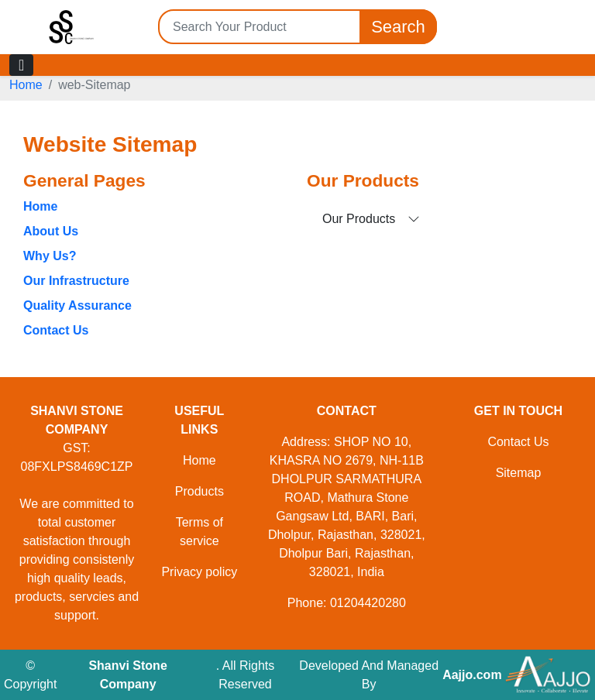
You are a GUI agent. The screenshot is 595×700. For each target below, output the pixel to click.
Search (398, 27)
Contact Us (56, 330)
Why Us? (50, 256)
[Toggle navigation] (21, 65)
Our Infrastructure (76, 281)
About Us (51, 231)
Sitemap (519, 473)
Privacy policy (199, 572)
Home (26, 85)
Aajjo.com (472, 675)
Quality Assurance (77, 305)
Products (199, 491)
